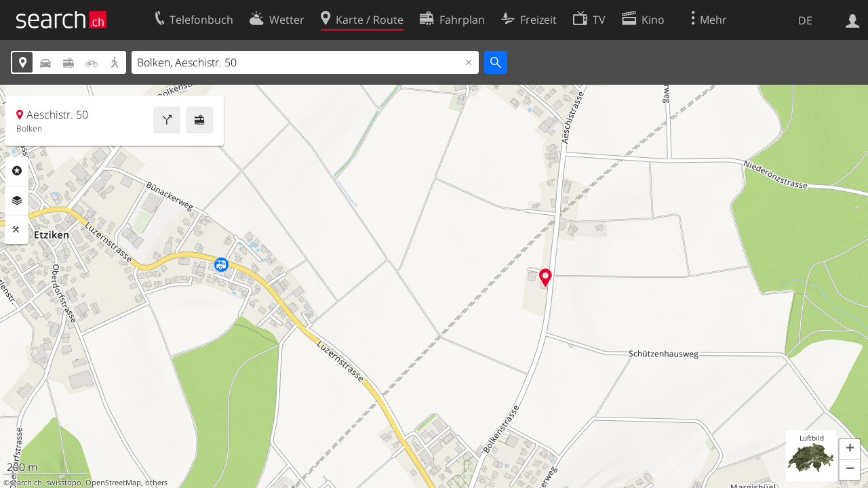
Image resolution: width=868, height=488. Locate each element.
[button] (850, 449)
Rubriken (17, 171)
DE (805, 20)
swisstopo (64, 483)
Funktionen (17, 230)
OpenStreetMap (113, 483)
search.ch (26, 483)
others (156, 483)
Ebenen (17, 201)
